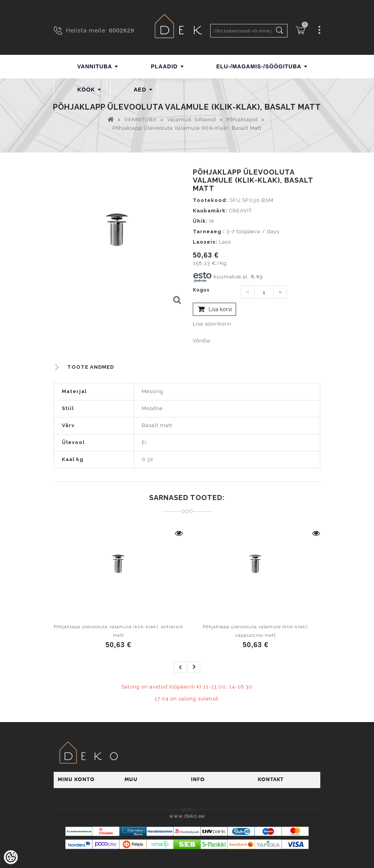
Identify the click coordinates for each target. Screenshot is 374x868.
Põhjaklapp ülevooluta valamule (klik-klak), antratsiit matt (118, 631)
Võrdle (201, 341)
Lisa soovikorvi (212, 324)
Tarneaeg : (209, 231)
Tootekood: (210, 200)
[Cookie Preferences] (11, 857)
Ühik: (200, 221)
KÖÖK (86, 90)
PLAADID (164, 66)
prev (180, 667)
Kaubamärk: (210, 211)
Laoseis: (205, 242)
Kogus (201, 290)
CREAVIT (241, 211)
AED (140, 90)
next (194, 667)
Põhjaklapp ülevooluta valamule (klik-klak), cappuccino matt (256, 631)
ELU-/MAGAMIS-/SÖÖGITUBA (259, 66)
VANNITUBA (95, 66)
